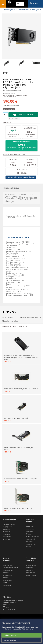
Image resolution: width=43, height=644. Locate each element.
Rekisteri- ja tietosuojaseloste (31, 543)
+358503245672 (10, 609)
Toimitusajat (29, 532)
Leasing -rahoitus (31, 575)
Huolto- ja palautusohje (7, 584)
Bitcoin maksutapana (32, 537)
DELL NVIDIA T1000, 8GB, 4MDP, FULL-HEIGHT (21, 389)
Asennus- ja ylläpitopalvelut (30, 571)
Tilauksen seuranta (9, 524)
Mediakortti (7, 532)
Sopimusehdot (30, 539)
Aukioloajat (7, 539)
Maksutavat (29, 534)
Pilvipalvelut (29, 568)
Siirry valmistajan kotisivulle (31, 318)
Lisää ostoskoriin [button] (26, 115)
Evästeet (28, 547)
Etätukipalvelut (8, 565)
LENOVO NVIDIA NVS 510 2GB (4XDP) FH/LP (21, 508)
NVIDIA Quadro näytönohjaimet (29, 10)
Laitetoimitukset (31, 565)
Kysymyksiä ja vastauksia (8, 528)
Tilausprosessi (30, 526)
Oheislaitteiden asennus (8, 577)
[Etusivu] (10, 3)
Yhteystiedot (7, 537)
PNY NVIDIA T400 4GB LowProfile (16, 418)
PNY (6, 73)
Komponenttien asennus (8, 571)
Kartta (6, 607)
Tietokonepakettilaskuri (10, 568)
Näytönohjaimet (8, 10)
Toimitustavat (30, 529)
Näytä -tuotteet (8, 318)
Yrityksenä (6, 534)
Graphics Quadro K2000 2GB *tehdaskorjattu (21, 479)
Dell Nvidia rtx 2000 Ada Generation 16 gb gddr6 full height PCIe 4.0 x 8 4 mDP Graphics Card (21, 358)
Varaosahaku (7, 580)
